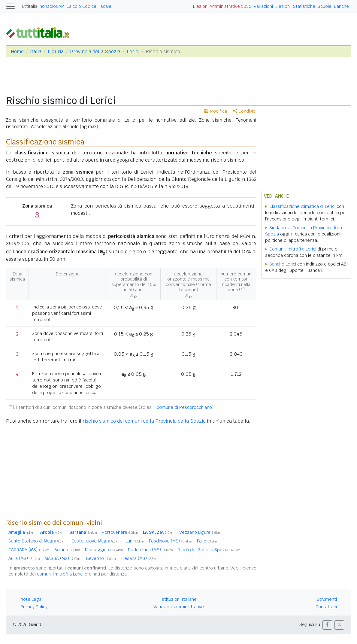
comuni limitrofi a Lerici (60, 574)
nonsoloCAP (52, 6)
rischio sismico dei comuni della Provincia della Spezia (144, 421)
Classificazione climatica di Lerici (302, 206)
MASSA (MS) (63, 558)
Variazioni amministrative (179, 607)
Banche (341, 6)
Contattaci (326, 607)
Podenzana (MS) (150, 550)
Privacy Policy (34, 607)
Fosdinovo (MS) (171, 541)
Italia (36, 52)
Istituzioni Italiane (178, 599)
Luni (135, 541)
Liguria (56, 52)
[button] (327, 625)
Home (17, 52)
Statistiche (304, 6)
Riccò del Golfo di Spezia (209, 550)
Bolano (67, 550)
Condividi (245, 111)
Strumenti (327, 599)
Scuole (325, 6)
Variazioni (263, 6)
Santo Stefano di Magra (38, 541)
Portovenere (120, 532)
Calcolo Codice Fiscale (89, 6)
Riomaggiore (104, 550)
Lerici (133, 52)
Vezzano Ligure (200, 532)
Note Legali (32, 599)
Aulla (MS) (24, 558)
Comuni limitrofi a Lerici (293, 249)
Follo (208, 541)
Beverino (101, 558)
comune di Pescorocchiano (184, 407)
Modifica (216, 111)
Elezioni (283, 6)
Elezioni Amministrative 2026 (222, 6)
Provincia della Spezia (95, 52)
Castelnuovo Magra (96, 541)
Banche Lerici (283, 264)
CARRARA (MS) (29, 550)
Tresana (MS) (140, 558)
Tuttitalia (29, 6)
